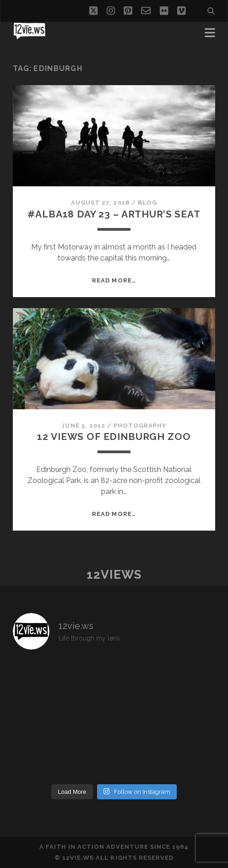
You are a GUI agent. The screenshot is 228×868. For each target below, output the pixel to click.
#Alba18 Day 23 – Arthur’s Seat (114, 214)
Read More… (114, 280)
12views (114, 575)
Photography (140, 426)
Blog (147, 203)
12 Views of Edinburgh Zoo (114, 437)
